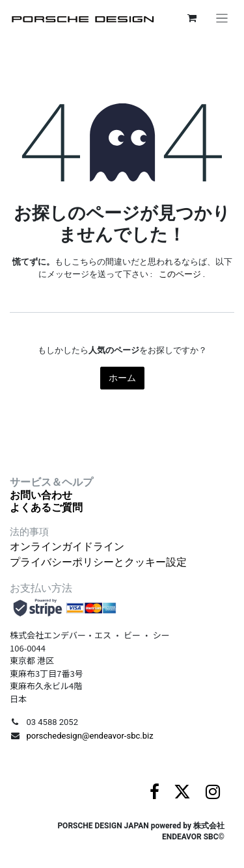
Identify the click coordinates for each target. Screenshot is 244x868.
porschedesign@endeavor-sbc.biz (89, 736)
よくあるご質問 (46, 507)
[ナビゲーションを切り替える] (222, 18)
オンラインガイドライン (67, 546)
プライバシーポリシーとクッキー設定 (98, 562)
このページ (180, 274)
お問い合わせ (41, 495)
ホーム (122, 378)
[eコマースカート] (192, 18)
